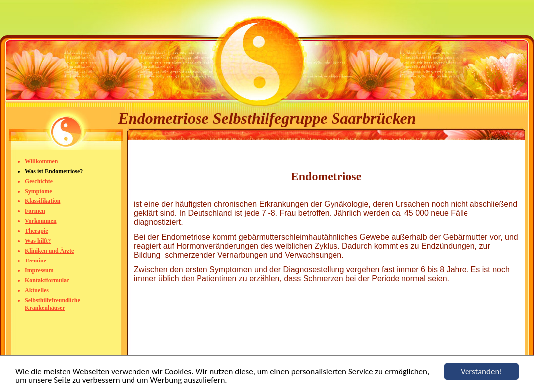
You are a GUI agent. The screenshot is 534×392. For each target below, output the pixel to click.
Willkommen (41, 161)
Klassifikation (42, 201)
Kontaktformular (47, 280)
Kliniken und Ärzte (49, 251)
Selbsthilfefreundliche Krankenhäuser (53, 304)
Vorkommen (41, 221)
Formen (35, 211)
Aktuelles (37, 290)
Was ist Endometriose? (54, 171)
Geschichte (39, 181)
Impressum (39, 270)
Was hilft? (38, 241)
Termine (35, 261)
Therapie (36, 231)
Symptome (38, 191)
